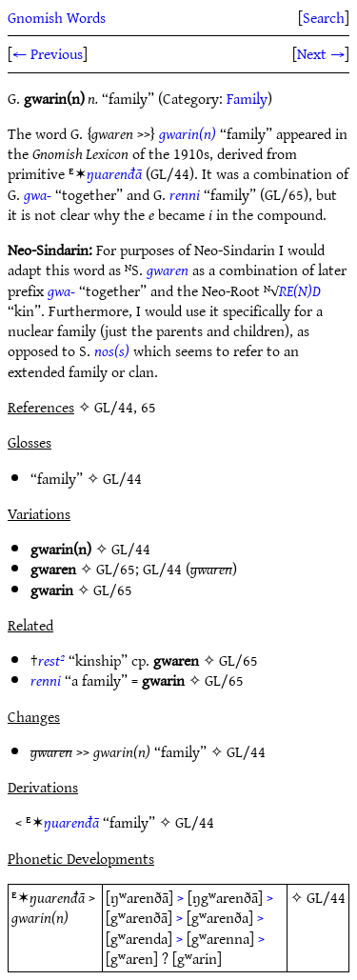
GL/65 (116, 569)
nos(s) (112, 350)
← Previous (48, 53)
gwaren (168, 270)
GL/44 (122, 478)
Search (324, 17)
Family (247, 98)
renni (185, 194)
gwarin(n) (188, 133)
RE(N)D (300, 290)
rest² (51, 660)
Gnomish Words (57, 17)
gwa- (38, 194)
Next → (321, 53)
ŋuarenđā (114, 173)
